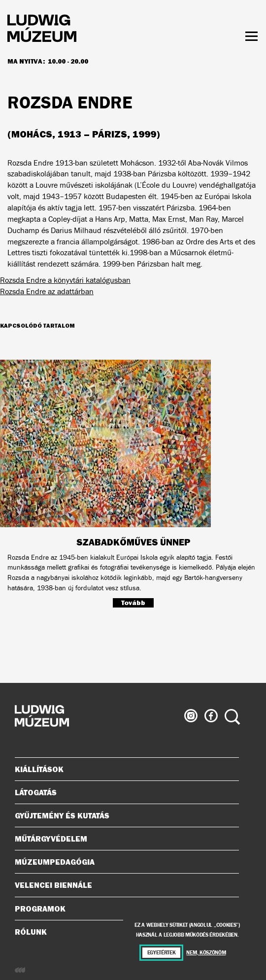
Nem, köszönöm (206, 953)
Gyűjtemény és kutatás (123, 815)
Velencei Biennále (123, 885)
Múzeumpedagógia (123, 862)
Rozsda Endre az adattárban (47, 291)
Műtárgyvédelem (123, 839)
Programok (40, 909)
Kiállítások (39, 769)
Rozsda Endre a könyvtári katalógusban (65, 280)
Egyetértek (162, 953)
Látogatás (123, 792)
